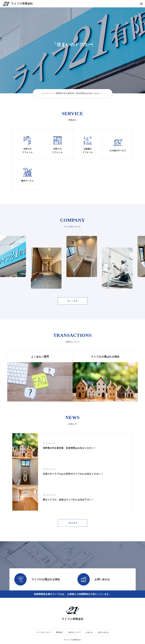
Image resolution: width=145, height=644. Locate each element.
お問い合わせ (103, 632)
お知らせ (89, 632)
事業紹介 (60, 632)
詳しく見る (73, 301)
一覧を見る (73, 523)
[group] (73, 93)
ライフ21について (44, 632)
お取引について (75, 632)
